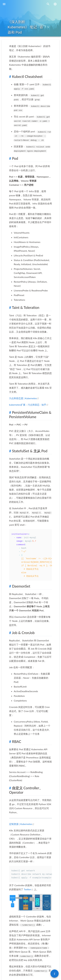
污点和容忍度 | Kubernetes (24, 398)
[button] (55, 974)
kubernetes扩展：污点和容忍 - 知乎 (29, 405)
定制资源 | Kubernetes (22, 824)
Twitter (29, 889)
